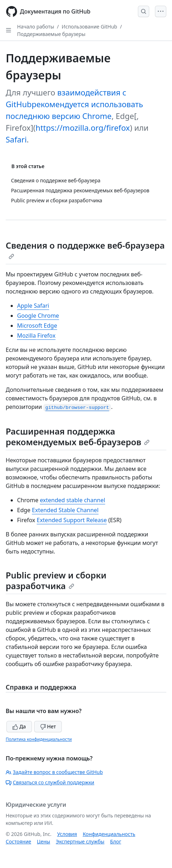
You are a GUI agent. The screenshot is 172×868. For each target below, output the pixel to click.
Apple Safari (33, 306)
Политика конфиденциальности (39, 739)
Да (19, 726)
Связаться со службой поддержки (50, 782)
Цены (44, 841)
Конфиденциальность (109, 834)
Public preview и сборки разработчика (56, 580)
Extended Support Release (72, 520)
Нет (48, 726)
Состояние (18, 841)
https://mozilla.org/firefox (83, 128)
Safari (16, 139)
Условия (67, 834)
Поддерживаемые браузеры (51, 34)
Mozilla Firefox (36, 336)
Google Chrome (38, 316)
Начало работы (36, 27)
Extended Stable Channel (65, 510)
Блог (116, 841)
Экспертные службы (80, 841)
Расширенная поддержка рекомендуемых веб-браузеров (78, 436)
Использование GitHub (90, 27)
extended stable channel (72, 500)
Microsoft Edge (37, 326)
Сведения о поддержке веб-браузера (85, 249)
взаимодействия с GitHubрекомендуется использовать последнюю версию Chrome (74, 104)
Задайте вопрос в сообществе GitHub (54, 772)
